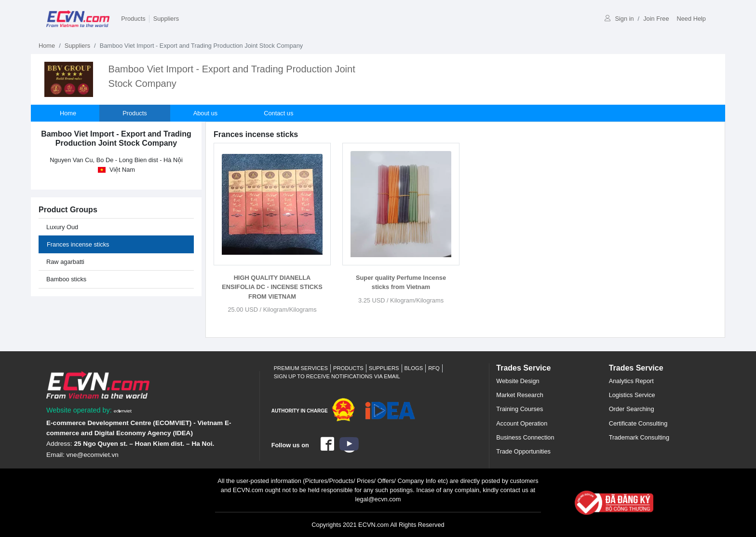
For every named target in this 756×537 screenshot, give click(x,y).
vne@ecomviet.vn (93, 455)
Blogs (414, 368)
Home (47, 46)
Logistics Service (632, 395)
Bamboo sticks (66, 279)
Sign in (619, 19)
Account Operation (522, 423)
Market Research (520, 395)
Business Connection (525, 437)
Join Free (656, 19)
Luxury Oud (62, 227)
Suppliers (166, 19)
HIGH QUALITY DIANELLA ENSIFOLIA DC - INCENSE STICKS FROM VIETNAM (272, 287)
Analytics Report (631, 381)
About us (206, 113)
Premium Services (301, 368)
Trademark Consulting (639, 437)
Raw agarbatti (65, 262)
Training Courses (520, 409)
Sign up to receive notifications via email (337, 376)
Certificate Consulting (638, 423)
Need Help (691, 19)
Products (133, 19)
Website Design (518, 381)
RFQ (434, 368)
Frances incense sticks (78, 244)
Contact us (278, 113)
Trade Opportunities (523, 451)
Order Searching (632, 409)
